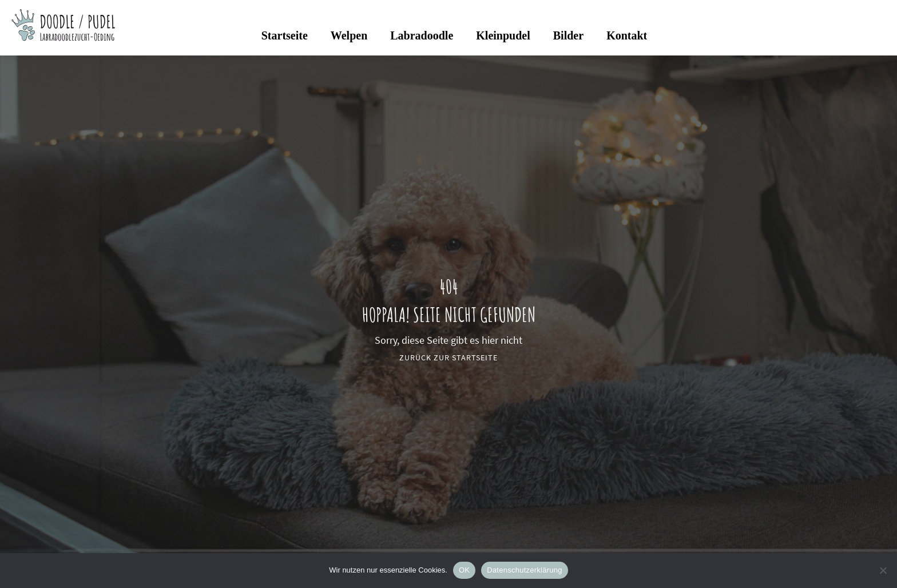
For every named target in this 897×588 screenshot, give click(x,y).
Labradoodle (422, 35)
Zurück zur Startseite (449, 357)
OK (464, 570)
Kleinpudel (503, 35)
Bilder (568, 35)
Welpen (349, 35)
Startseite (285, 35)
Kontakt (627, 35)
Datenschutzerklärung (524, 570)
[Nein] (883, 570)
